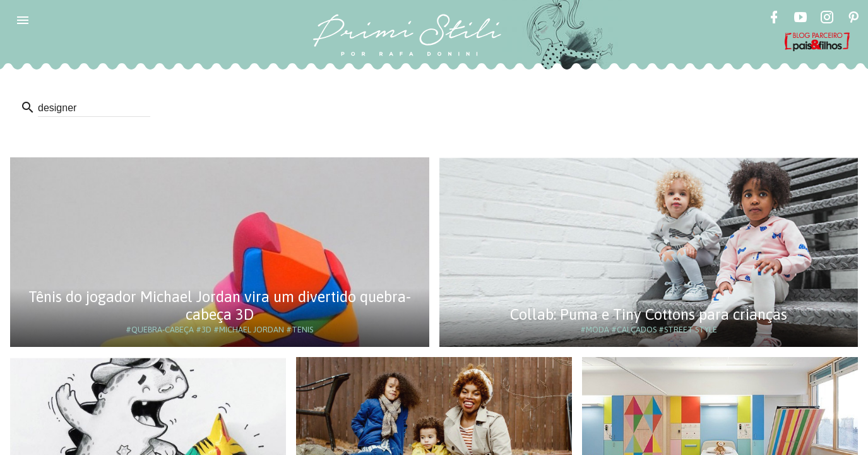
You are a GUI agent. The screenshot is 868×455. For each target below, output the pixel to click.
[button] (23, 20)
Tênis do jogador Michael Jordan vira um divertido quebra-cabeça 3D (220, 306)
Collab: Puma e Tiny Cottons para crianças (649, 314)
